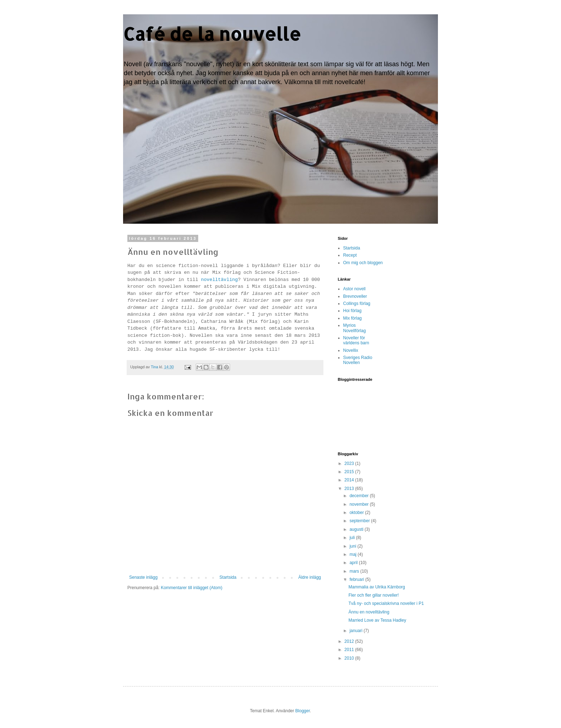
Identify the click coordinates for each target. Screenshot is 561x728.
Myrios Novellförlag (354, 328)
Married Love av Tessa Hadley (377, 620)
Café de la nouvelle (212, 34)
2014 (350, 480)
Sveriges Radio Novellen (358, 360)
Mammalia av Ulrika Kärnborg (377, 587)
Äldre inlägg (310, 577)
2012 (350, 641)
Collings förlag (357, 304)
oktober (357, 513)
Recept (350, 255)
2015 (350, 472)
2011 (350, 650)
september (360, 521)
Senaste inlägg (143, 577)
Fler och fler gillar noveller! (374, 595)
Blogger (303, 711)
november (360, 504)
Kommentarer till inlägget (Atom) (191, 588)
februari (357, 579)
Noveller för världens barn (356, 340)
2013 (350, 489)
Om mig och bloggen (363, 263)
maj (354, 554)
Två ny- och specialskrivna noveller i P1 (386, 603)
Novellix (351, 350)
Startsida (228, 577)
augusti (357, 529)
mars (355, 571)
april (354, 563)
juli (353, 538)
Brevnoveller (355, 296)
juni (353, 546)
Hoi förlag (352, 311)
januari (357, 631)
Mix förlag (352, 318)
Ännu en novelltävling (369, 612)
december (360, 496)
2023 (350, 464)
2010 (350, 658)
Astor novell (354, 289)
